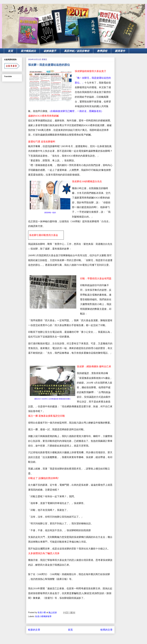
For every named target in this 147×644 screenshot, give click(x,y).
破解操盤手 (50, 51)
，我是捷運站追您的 (100, 78)
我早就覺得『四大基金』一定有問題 (50, 320)
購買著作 (120, 51)
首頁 (10, 51)
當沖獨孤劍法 (28, 51)
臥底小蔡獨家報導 (43, 616)
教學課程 (102, 51)
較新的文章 (34, 630)
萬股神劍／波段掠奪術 (77, 51)
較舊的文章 (107, 630)
